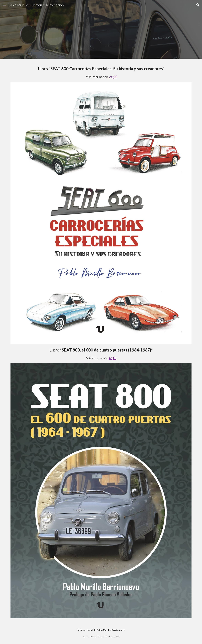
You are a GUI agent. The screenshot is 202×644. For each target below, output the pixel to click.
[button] (4, 5)
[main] (101, 72)
